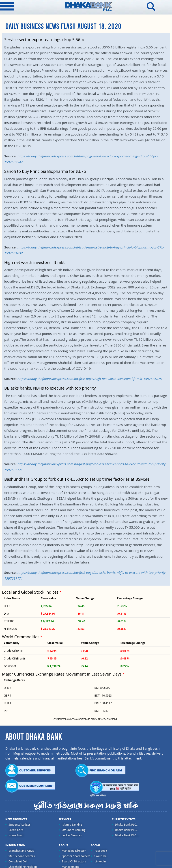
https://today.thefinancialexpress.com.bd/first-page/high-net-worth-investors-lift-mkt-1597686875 (90, 379)
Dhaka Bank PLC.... (127, 835)
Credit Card (16, 830)
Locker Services (72, 835)
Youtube (100, 856)
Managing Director (74, 851)
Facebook (101, 851)
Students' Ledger (19, 825)
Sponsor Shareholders (76, 856)
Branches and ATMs (21, 851)
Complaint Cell (18, 861)
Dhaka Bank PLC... (127, 825)
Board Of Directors (74, 861)
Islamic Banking (72, 825)
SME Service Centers (22, 856)
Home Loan (16, 835)
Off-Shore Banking (74, 830)
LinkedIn (100, 861)
